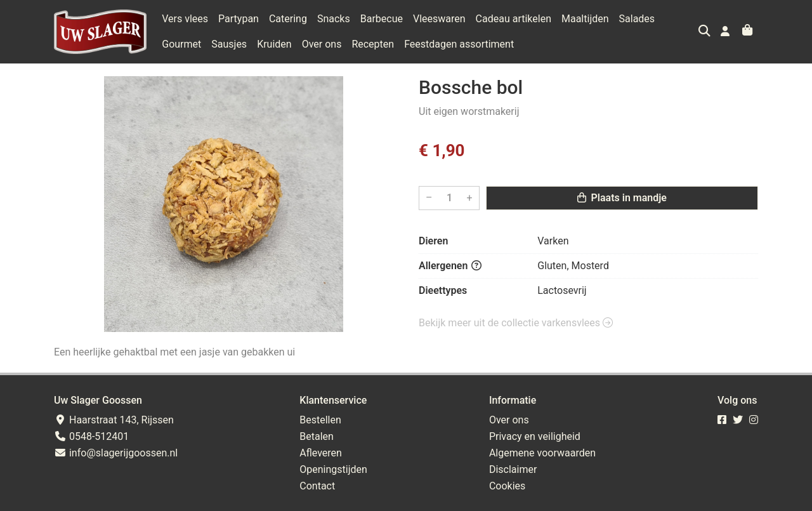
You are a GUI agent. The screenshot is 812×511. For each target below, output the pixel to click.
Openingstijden (333, 469)
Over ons (322, 44)
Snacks (334, 19)
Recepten (373, 44)
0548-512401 (91, 436)
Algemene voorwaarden (542, 453)
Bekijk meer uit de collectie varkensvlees (516, 323)
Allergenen (450, 266)
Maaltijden (585, 19)
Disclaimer (513, 469)
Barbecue (382, 19)
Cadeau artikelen (514, 19)
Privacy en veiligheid (535, 436)
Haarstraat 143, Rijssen (114, 420)
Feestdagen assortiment (459, 44)
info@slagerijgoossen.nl (116, 453)
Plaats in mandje (622, 198)
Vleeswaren (439, 19)
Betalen (317, 436)
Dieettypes (443, 290)
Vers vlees (185, 19)
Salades (637, 19)
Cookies (507, 486)
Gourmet (181, 44)
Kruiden (274, 44)
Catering (288, 19)
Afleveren (321, 453)
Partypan (239, 19)
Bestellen (320, 420)
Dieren (433, 241)
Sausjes (229, 44)
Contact (317, 486)
